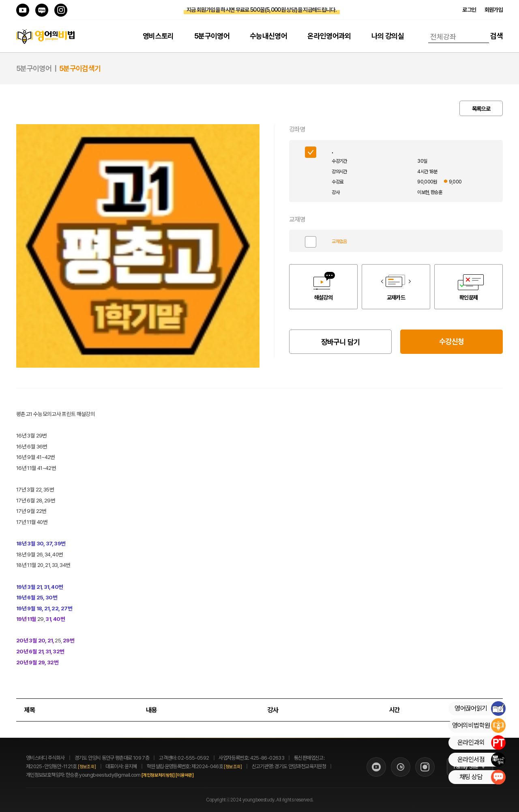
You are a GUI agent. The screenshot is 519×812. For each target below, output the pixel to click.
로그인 (469, 10)
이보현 (423, 192)
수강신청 (451, 341)
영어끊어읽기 (480, 709)
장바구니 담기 (341, 342)
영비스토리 (158, 36)
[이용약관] (193, 775)
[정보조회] (87, 767)
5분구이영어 (212, 36)
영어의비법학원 (479, 726)
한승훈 (436, 192)
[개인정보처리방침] (167, 775)
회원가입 (494, 10)
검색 (496, 36)
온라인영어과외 (329, 36)
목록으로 (481, 109)
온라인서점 (481, 760)
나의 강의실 (388, 36)
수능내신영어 (268, 36)
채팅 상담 (482, 777)
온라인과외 (481, 743)
